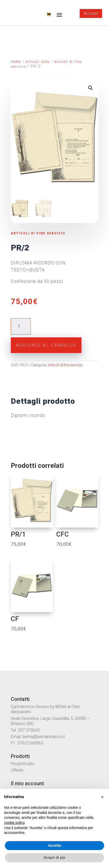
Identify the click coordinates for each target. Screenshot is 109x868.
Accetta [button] (55, 845)
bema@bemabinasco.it (44, 737)
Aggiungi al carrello (46, 345)
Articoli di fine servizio (38, 233)
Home (16, 62)
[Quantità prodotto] (21, 326)
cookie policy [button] (14, 823)
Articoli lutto (38, 62)
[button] (102, 797)
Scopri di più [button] (55, 857)
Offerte (17, 770)
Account (91, 13)
